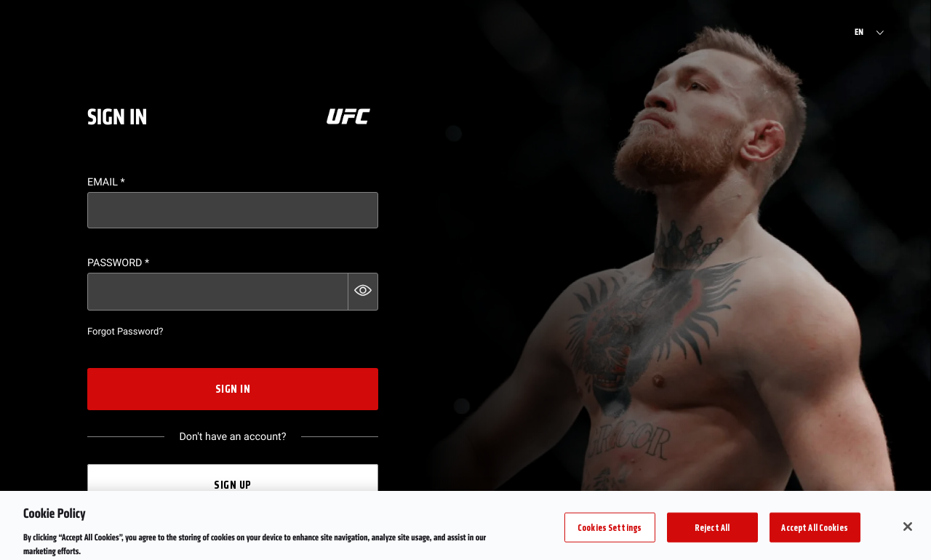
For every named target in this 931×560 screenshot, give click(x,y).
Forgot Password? (125, 332)
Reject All (712, 535)
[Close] (908, 535)
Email (106, 182)
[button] (363, 292)
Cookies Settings (610, 535)
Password (118, 263)
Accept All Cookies (814, 535)
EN (859, 33)
